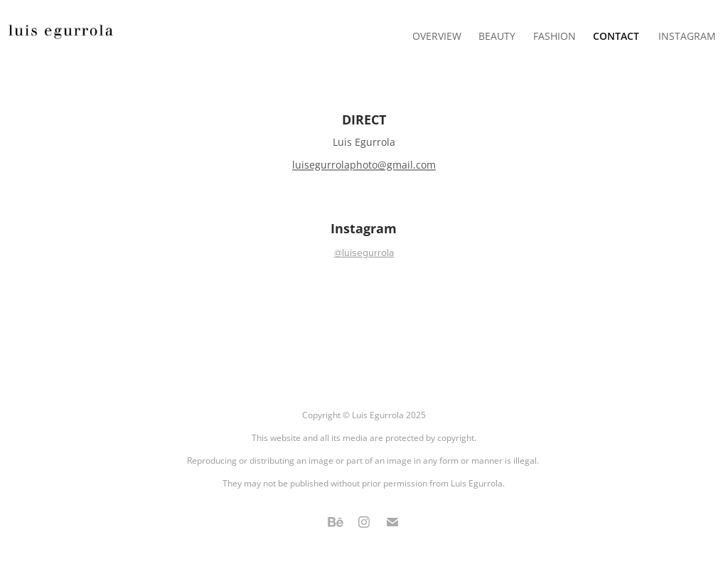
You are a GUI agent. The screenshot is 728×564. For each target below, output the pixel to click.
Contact (616, 36)
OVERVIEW (437, 36)
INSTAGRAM (687, 36)
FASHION (555, 36)
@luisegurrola (364, 252)
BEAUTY (497, 36)
